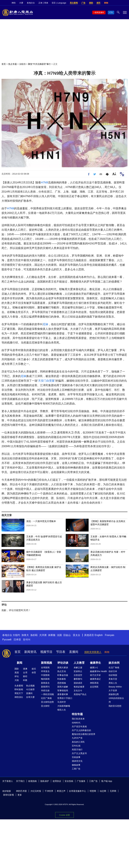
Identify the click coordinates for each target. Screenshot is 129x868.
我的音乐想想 (115, 706)
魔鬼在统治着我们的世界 (84, 734)
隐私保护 (45, 781)
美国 (17, 673)
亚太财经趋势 (47, 702)
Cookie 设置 (64, 815)
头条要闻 (19, 686)
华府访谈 (45, 691)
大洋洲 (43, 635)
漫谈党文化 (77, 761)
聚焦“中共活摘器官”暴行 (39, 64)
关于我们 (20, 781)
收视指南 (32, 781)
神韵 (14, 3)
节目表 (61, 652)
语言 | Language (59, 3)
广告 (83, 3)
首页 (4, 64)
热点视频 (30, 686)
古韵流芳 (78, 675)
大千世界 (113, 691)
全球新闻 (45, 668)
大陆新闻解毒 (64, 706)
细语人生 (62, 710)
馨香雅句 (78, 679)
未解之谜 (78, 668)
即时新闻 (19, 689)
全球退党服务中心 (77, 791)
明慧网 (93, 791)
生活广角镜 (114, 668)
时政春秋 (62, 679)
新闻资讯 (30, 652)
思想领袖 (62, 683)
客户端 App (107, 781)
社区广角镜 (46, 698)
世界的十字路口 (65, 698)
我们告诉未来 (78, 719)
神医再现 (94, 683)
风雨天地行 (77, 750)
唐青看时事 (63, 694)
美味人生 (113, 683)
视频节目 (46, 652)
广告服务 (81, 781)
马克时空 (62, 702)
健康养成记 (95, 679)
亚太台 (77, 635)
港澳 (25, 669)
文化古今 (78, 691)
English (99, 635)
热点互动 (62, 671)
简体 (46, 3)
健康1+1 (94, 668)
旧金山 (67, 635)
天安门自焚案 (46, 381)
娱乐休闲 (114, 663)
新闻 (20, 663)
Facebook (115, 3)
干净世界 (49, 791)
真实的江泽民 (78, 742)
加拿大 (25, 635)
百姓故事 (76, 757)
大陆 (17, 680)
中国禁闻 (45, 675)
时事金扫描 (63, 675)
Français (110, 635)
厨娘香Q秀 (114, 694)
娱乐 (34, 669)
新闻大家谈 (63, 668)
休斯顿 (52, 635)
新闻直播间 (99, 13)
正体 (40, 3)
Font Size (114, 174)
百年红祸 (76, 746)
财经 (25, 676)
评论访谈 (63, 663)
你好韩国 (113, 675)
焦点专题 (13, 64)
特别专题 (77, 714)
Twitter (120, 3)
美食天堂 (113, 679)
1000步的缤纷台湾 (116, 700)
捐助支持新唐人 (93, 652)
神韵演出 (19, 697)
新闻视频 (47, 663)
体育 (34, 673)
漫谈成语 (78, 683)
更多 (20, 795)
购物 (106, 3)
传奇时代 (76, 723)
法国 (59, 635)
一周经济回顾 (47, 694)
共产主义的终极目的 (81, 730)
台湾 (25, 673)
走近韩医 (94, 687)
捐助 (91, 3)
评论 (17, 676)
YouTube (125, 3)
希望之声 (61, 791)
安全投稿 (69, 781)
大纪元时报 (36, 791)
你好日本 (113, 671)
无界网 (113, 791)
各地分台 (31, 3)
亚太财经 (45, 706)
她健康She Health (98, 671)
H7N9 (44, 183)
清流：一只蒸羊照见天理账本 (41, 521)
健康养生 (95, 663)
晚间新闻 (45, 679)
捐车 (99, 3)
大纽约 (16, 635)
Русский (7, 640)
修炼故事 (76, 765)
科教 (25, 680)
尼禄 (45, 324)
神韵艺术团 (21, 791)
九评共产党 (77, 738)
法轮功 (22, 64)
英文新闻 (74, 3)
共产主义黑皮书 (79, 753)
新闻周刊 (45, 687)
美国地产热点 (80, 694)
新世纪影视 (9, 795)
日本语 (17, 640)
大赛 (21, 3)
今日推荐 (30, 689)
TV (112, 13)
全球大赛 (30, 697)
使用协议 (57, 781)
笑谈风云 (78, 671)
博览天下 (19, 693)
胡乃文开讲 (95, 675)
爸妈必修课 (79, 687)
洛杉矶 (34, 635)
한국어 (27, 640)
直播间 (74, 652)
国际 (17, 669)
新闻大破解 (63, 687)
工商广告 (76, 769)
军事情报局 (63, 691)
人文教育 (79, 663)
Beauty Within (115, 687)
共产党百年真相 (79, 727)
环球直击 (45, 671)
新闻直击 (45, 683)
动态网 (103, 791)
